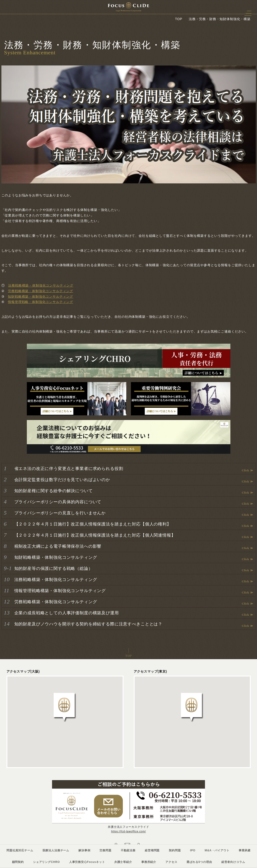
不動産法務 (128, 850)
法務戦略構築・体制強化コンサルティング (41, 285)
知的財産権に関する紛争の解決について (54, 491)
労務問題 (105, 850)
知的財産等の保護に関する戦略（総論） (54, 568)
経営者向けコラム (233, 862)
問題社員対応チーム (20, 850)
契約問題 (175, 850)
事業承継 (245, 850)
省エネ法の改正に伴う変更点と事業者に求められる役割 (69, 469)
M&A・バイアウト (217, 850)
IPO (193, 850)
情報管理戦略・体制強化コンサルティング (40, 302)
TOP (179, 19)
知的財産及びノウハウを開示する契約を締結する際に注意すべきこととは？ (88, 624)
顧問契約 (18, 862)
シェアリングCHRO (46, 862)
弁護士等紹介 (123, 862)
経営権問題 (152, 850)
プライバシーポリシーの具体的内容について (58, 502)
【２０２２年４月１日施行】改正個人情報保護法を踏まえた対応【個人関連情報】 (95, 535)
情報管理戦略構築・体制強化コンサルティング (60, 591)
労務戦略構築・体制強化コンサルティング (40, 291)
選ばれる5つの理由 (199, 862)
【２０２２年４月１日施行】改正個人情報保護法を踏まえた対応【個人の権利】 (93, 524)
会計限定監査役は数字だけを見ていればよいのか (62, 480)
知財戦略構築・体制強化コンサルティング (40, 297)
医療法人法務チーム (56, 850)
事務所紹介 (149, 862)
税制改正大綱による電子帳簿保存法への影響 (58, 546)
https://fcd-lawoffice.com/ (128, 831)
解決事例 (84, 850)
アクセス (171, 862)
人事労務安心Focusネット (87, 862)
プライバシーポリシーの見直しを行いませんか (60, 513)
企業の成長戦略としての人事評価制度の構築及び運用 (67, 613)
